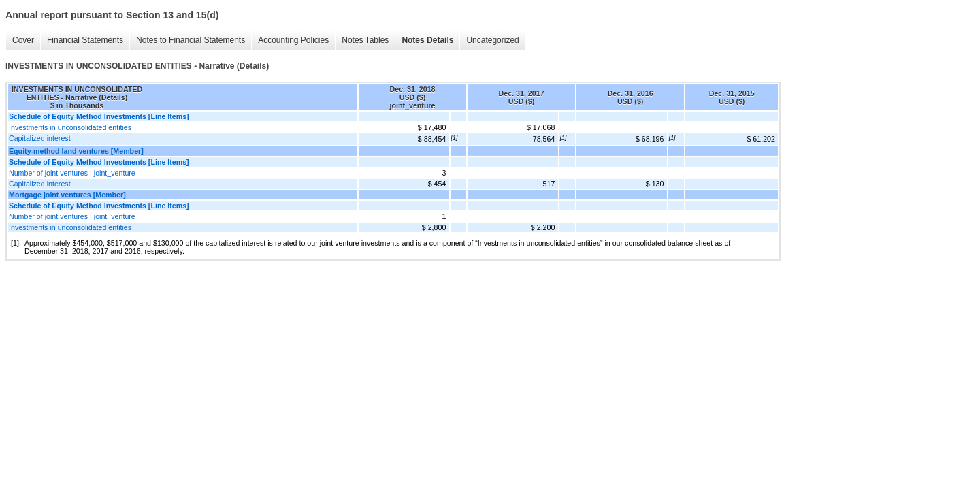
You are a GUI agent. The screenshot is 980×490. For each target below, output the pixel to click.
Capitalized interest (40, 138)
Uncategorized (492, 40)
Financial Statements (85, 40)
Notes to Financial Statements (191, 40)
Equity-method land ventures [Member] (76, 151)
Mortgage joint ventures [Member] (67, 195)
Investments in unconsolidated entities (70, 127)
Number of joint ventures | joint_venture (72, 173)
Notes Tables (365, 40)
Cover (23, 40)
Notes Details (427, 40)
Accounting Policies (293, 40)
